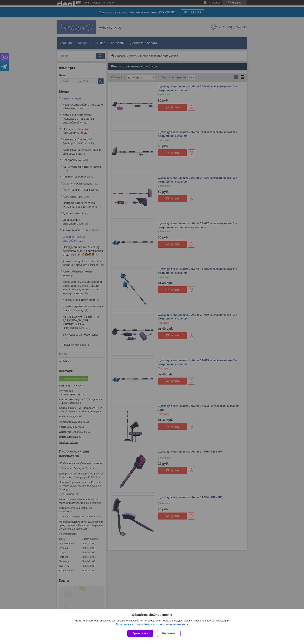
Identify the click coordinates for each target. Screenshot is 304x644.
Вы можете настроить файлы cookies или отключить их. (151, 624)
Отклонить (169, 633)
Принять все (140, 633)
